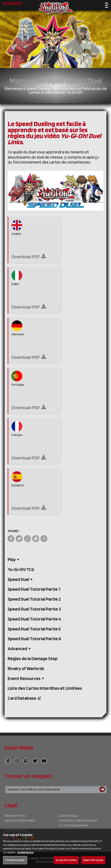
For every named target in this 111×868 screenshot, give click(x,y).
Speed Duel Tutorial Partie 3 (34, 609)
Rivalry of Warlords (26, 668)
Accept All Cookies (66, 864)
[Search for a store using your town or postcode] (55, 789)
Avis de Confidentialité (20, 820)
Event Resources (26, 678)
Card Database (24, 698)
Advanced (19, 649)
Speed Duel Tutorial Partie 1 (34, 589)
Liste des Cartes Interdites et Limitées (45, 688)
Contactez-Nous (16, 830)
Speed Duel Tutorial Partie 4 (34, 619)
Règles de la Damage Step (33, 658)
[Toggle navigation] (106, 6)
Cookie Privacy (68, 816)
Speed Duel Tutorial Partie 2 (34, 599)
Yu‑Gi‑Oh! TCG (21, 569)
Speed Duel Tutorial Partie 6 (34, 639)
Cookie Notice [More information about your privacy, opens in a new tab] (25, 856)
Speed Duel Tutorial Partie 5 (34, 629)
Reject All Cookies (93, 864)
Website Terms (15, 816)
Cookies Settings (15, 864)
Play (13, 559)
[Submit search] (103, 789)
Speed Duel (20, 579)
